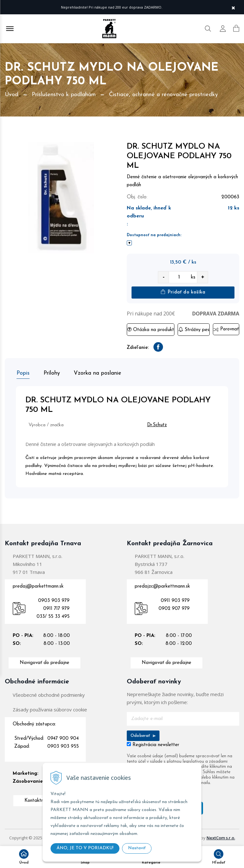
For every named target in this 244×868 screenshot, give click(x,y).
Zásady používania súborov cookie (50, 709)
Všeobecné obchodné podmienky (49, 694)
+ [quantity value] (203, 277)
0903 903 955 (63, 746)
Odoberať (143, 735)
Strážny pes (194, 330)
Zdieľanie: (138, 348)
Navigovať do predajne (44, 662)
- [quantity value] (164, 277)
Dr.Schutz (159, 424)
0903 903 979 (54, 600)
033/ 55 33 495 (53, 616)
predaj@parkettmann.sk (38, 586)
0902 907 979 (174, 608)
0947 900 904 (63, 738)
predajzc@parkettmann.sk (162, 586)
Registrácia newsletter (156, 744)
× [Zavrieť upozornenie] (233, 7)
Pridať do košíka (183, 292)
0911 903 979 (175, 600)
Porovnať (226, 329)
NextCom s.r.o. (221, 837)
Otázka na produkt (151, 330)
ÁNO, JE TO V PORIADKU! (85, 848)
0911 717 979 (56, 608)
